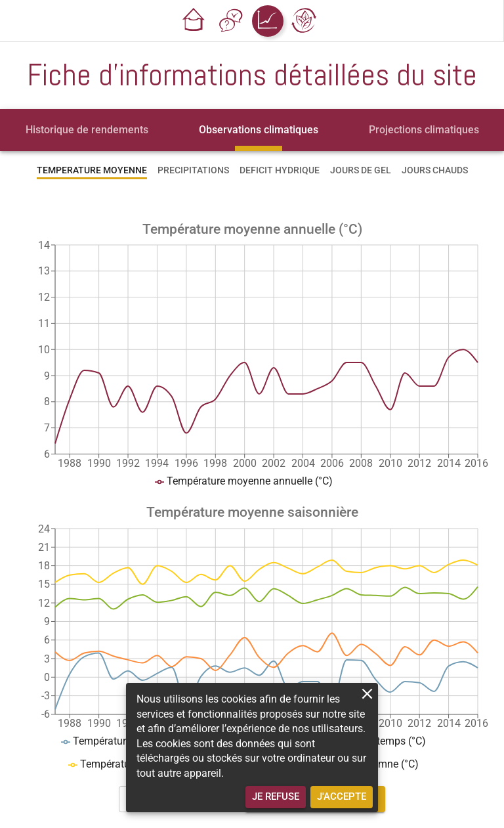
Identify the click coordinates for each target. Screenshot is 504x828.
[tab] (87, 130)
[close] (367, 694)
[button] (194, 21)
